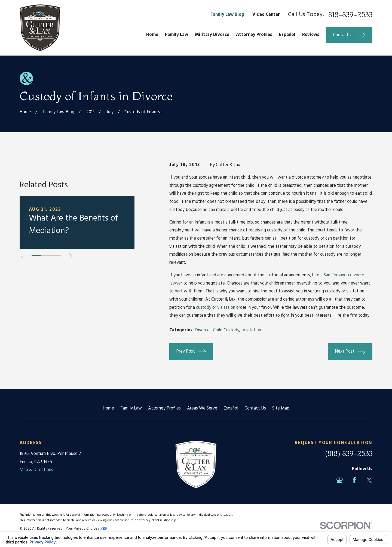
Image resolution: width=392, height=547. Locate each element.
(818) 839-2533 (349, 453)
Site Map (281, 408)
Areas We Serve (202, 408)
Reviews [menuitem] (311, 35)
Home (108, 408)
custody (204, 308)
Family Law (131, 408)
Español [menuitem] (287, 35)
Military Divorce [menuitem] (212, 35)
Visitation (252, 330)
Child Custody (226, 330)
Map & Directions (36, 470)
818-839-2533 (350, 15)
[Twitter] (369, 480)
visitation (226, 308)
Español (231, 408)
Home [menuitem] (152, 35)
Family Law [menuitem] (177, 35)
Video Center (266, 15)
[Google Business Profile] (340, 480)
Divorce (202, 330)
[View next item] (71, 301)
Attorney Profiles (164, 408)
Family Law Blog (227, 15)
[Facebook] (354, 480)
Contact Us (255, 408)
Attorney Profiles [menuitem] (254, 35)
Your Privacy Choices (86, 529)
